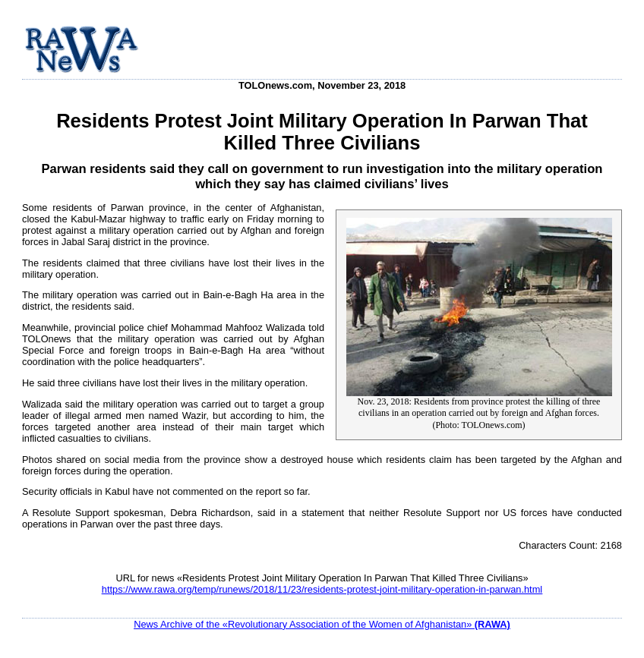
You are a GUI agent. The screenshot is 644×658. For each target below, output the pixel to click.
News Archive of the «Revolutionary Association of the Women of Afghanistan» (322, 624)
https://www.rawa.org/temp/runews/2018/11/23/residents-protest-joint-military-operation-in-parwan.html (322, 589)
